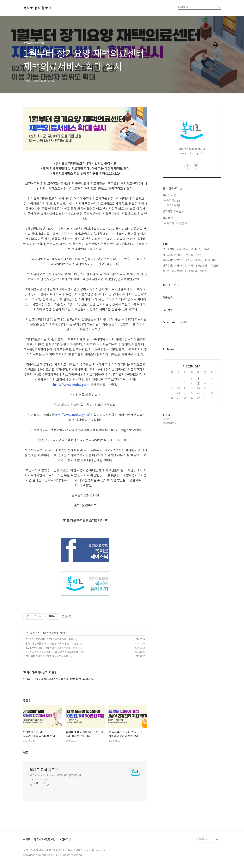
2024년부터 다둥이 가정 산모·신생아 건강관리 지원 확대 (52, 648)
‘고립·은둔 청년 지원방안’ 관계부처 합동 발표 (47, 656)
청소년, (167, 271)
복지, (191, 265)
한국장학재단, (179, 271)
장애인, (204, 271)
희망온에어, (211, 260)
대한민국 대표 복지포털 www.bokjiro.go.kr (55, 775)
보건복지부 (65, 839)
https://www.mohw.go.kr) (72, 415)
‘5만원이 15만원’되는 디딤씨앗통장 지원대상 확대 (49, 639)
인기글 (178, 285)
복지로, (199, 260)
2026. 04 (192, 366)
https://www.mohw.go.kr (71, 384)
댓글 (26, 752)
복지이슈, (193, 271)
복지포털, (168, 255)
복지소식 (30, 633)
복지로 (27, 839)
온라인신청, (201, 265)
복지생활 (168, 218)
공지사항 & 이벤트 (173, 211)
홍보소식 (173, 205)
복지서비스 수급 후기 (178, 223)
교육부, (206, 249)
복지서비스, (180, 265)
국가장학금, (183, 249)
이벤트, (190, 260)
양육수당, (168, 265)
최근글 (166, 285)
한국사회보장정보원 (45, 839)
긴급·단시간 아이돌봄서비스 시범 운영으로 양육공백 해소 (53, 652)
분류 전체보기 (172, 188)
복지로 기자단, (194, 255)
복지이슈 (42, 633)
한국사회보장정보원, (174, 260)
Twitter (184, 322)
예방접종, (179, 255)
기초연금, (214, 265)
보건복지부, (169, 249)
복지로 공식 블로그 (37, 8)
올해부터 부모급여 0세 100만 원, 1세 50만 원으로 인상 (52, 643)
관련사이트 (202, 839)
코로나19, (196, 249)
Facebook (169, 322)
